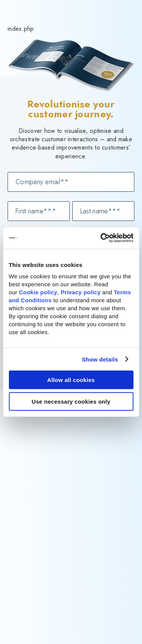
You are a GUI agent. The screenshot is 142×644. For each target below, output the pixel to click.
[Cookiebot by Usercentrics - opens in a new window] (101, 238)
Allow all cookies (71, 380)
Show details (100, 359)
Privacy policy (80, 292)
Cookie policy (38, 292)
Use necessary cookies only (71, 401)
